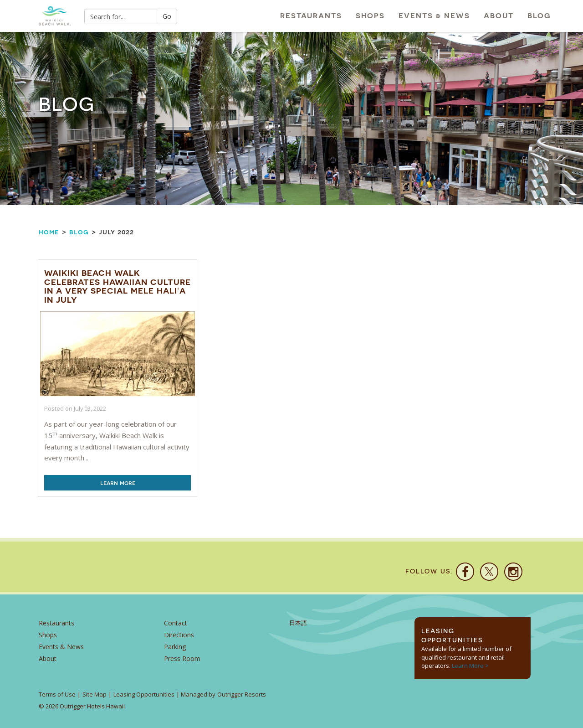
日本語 (298, 623)
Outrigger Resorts (242, 694)
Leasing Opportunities (144, 694)
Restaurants (311, 16)
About (499, 16)
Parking (175, 647)
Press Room (182, 658)
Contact (176, 623)
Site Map (95, 694)
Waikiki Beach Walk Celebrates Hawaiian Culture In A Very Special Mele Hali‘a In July (118, 286)
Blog (539, 16)
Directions (179, 635)
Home (49, 232)
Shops (370, 16)
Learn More (118, 483)
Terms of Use (57, 694)
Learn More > (470, 666)
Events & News (434, 16)
